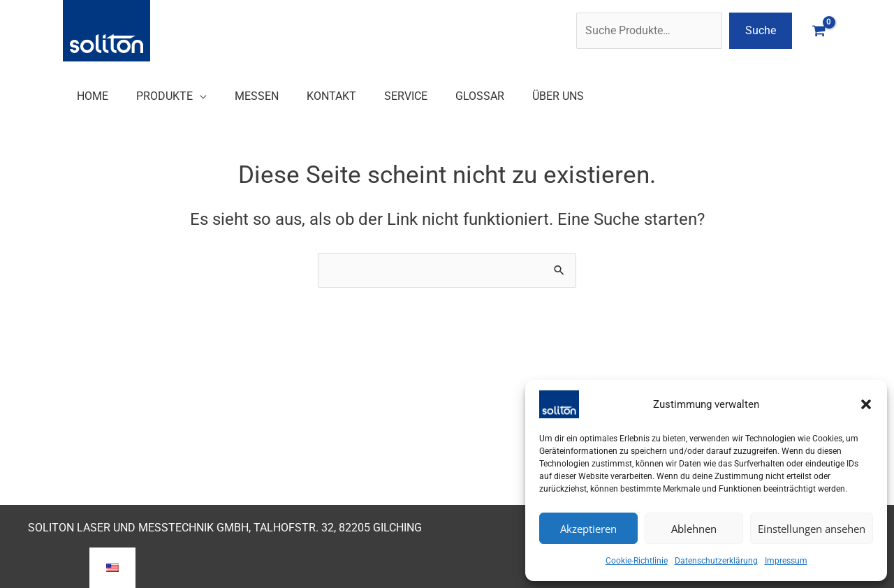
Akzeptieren (588, 529)
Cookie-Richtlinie (637, 561)
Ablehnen (694, 529)
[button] (866, 404)
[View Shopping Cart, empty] (819, 30)
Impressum (786, 561)
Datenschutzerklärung (716, 561)
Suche (761, 30)
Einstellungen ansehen (812, 529)
